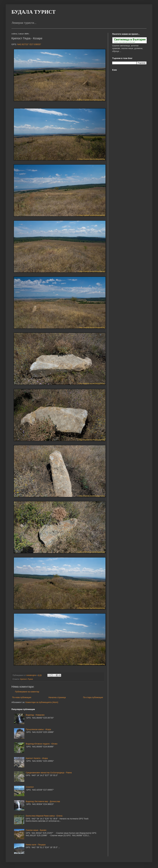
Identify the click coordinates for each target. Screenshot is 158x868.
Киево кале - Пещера (36, 845)
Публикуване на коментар (27, 692)
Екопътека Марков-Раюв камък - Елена (44, 816)
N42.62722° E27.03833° (29, 44)
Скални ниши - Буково (36, 830)
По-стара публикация (93, 697)
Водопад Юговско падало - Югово (42, 744)
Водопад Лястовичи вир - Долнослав (43, 801)
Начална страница (57, 697)
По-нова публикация (22, 697)
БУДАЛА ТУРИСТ (33, 12)
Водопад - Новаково (35, 715)
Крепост (23, 679)
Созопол (30, 787)
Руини (30, 679)
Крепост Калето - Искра (37, 758)
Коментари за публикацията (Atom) (42, 702)
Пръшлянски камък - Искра (38, 729)
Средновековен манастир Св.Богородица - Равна (49, 773)
